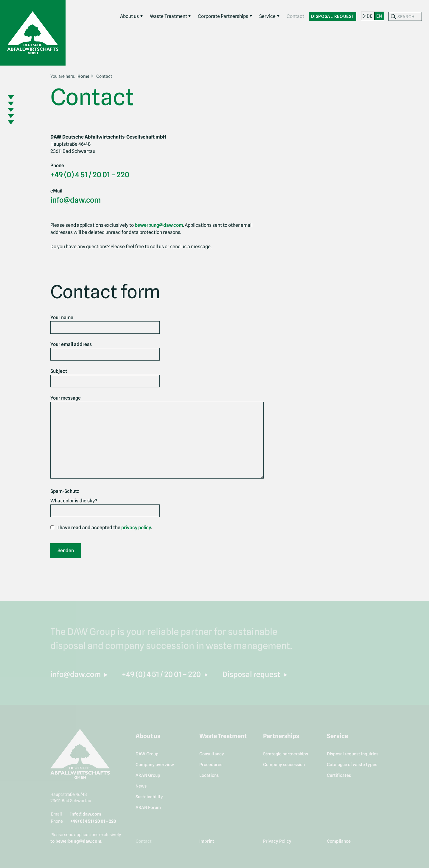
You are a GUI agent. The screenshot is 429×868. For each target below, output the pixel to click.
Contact (295, 16)
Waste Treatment (168, 16)
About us (129, 16)
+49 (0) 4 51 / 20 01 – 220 (90, 175)
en (379, 16)
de (370, 16)
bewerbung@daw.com (159, 225)
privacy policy (136, 528)
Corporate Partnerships (223, 16)
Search (393, 16)
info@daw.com (76, 200)
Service (267, 16)
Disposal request (333, 16)
